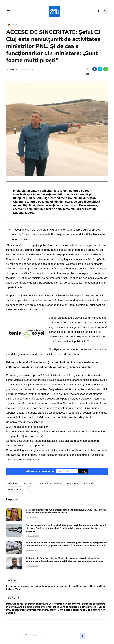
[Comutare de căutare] (105, 11)
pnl (29, 489)
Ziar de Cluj (13, 69)
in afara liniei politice (49, 483)
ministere (73, 483)
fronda (27, 483)
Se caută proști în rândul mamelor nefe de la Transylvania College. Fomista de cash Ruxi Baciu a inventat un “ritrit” (66, 511)
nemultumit (15, 489)
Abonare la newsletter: (41, 471)
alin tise (13, 483)
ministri (88, 483)
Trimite (83, 472)
